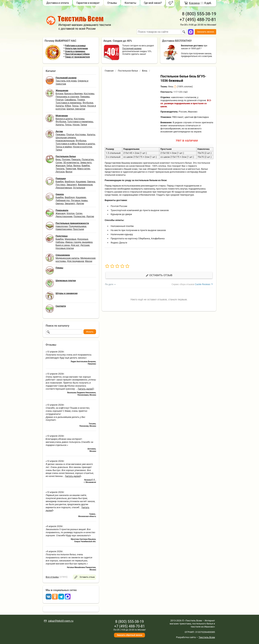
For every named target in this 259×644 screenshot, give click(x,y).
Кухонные (83, 239)
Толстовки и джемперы (69, 103)
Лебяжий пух (63, 200)
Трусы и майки (64, 147)
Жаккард (61, 166)
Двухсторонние (64, 216)
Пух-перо (61, 185)
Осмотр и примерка (75, 51)
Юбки (68, 106)
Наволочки (62, 226)
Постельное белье (128, 71)
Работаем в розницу (75, 46)
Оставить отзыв (159, 275)
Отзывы (112, 3)
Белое (69, 172)
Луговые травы (79, 200)
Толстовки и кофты (66, 144)
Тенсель (60, 169)
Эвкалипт (72, 185)
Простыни (78, 229)
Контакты (130, 3)
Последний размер (132, 49)
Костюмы (89, 94)
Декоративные (64, 188)
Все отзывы (52, 577)
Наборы (60, 242)
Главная (109, 71)
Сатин (59, 162)
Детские (85, 245)
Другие (80, 203)
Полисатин (88, 159)
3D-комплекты (71, 162)
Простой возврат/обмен (77, 54)
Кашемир (81, 182)
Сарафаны (70, 100)
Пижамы (85, 97)
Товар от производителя (77, 57)
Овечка (91, 182)
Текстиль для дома (66, 81)
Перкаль (76, 159)
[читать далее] (86, 389)
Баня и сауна (63, 245)
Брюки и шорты (64, 119)
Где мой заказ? (153, 3)
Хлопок (71, 213)
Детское (60, 172)
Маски (89, 261)
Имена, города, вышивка (79, 242)
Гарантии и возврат (88, 3)
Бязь (58, 159)
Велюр (77, 166)
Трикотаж (71, 169)
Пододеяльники (77, 226)
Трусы (75, 106)
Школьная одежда (66, 138)
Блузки (59, 94)
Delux (69, 166)
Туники (81, 100)
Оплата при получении (76, 49)
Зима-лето (86, 162)
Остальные (79, 188)
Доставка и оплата (58, 3)
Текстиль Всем (207, 637)
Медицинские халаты (67, 258)
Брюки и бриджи (74, 94)
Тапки (83, 106)
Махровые (71, 239)
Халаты (60, 106)
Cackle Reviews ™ (204, 284)
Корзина (194, 3)
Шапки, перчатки (76, 109)
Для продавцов (76, 261)
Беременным (85, 185)
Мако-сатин (84, 169)
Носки (76, 125)
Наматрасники (64, 229)
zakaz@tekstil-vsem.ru (61, 621)
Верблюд (70, 182)
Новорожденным (65, 141)
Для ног (75, 245)
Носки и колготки (82, 147)
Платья (60, 100)
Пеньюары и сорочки (67, 97)
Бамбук (86, 166)
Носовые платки (65, 248)
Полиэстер (79, 216)
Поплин (66, 159)
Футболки (88, 103)
